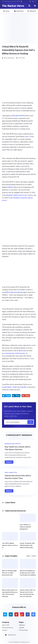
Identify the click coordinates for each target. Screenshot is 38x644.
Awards (22, 628)
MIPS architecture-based (14, 292)
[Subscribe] (30, 422)
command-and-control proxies (14, 353)
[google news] (33, 614)
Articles (34, 556)
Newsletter (19, 11)
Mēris (21, 351)
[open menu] (35, 6)
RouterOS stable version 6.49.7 (17, 195)
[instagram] (22, 614)
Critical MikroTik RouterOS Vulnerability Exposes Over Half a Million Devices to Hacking (18, 50)
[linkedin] (11, 614)
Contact (5, 630)
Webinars (32, 11)
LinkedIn (23, 387)
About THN (6, 625)
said (27, 137)
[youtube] (16, 614)
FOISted (10, 187)
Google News (7, 387)
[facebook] (28, 614)
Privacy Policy (23, 630)
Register (9, 462)
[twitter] (5, 614)
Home (6, 11)
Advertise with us (7, 628)
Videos (28, 556)
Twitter (14, 387)
